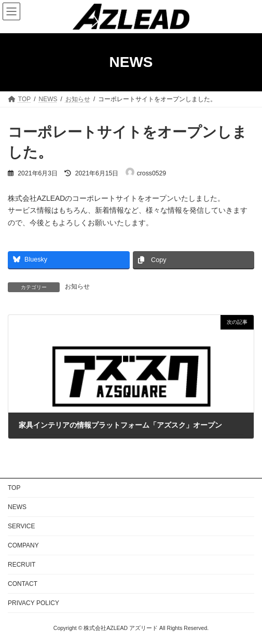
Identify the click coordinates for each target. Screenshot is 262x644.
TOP (14, 488)
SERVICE (21, 526)
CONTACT (23, 584)
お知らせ (77, 286)
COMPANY (23, 545)
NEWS (17, 507)
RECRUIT (22, 565)
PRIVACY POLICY (33, 603)
